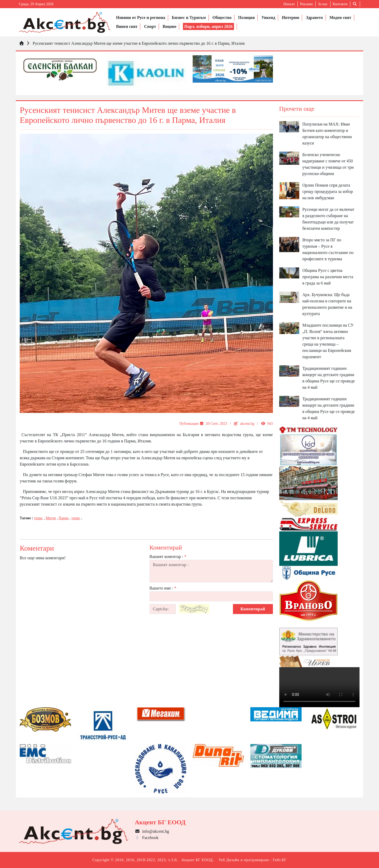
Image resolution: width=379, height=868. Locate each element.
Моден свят (340, 18)
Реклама (306, 4)
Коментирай (253, 609)
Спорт (150, 26)
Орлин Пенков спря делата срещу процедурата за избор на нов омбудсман (328, 191)
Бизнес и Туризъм (189, 18)
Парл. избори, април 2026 (208, 26)
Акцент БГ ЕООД (197, 860)
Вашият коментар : (168, 557)
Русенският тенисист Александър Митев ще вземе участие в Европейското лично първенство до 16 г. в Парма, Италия (139, 43)
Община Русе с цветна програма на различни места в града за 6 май (328, 277)
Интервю (291, 18)
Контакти (340, 4)
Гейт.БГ (280, 860)
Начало (289, 4)
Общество (222, 18)
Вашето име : (163, 588)
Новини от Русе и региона (141, 18)
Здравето (314, 18)
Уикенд (268, 18)
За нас (323, 4)
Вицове (169, 26)
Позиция (246, 18)
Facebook (147, 838)
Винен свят (127, 26)
